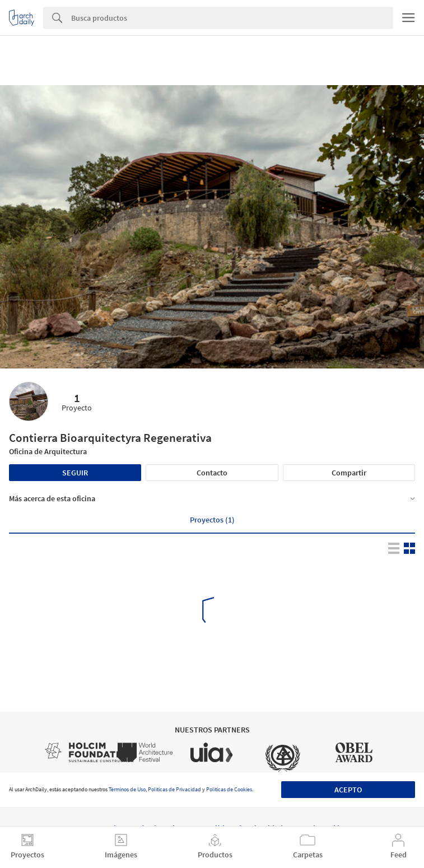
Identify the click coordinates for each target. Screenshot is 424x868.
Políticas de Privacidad (174, 789)
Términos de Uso (127, 789)
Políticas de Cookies (229, 789)
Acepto (348, 790)
